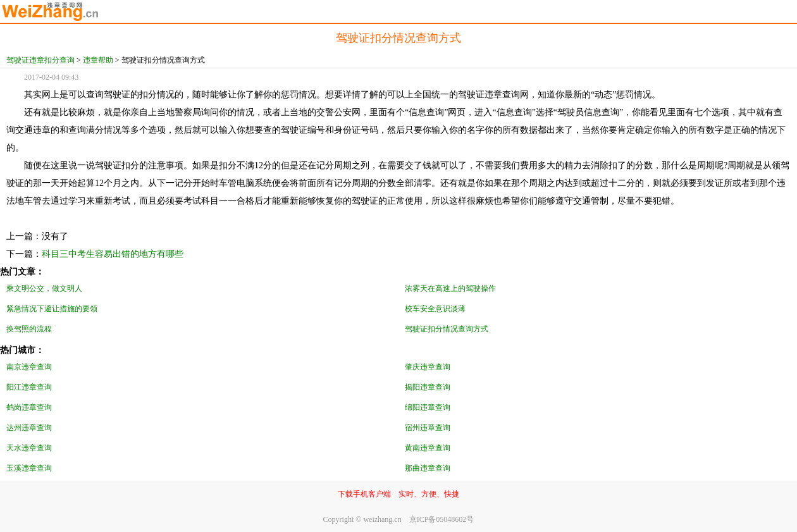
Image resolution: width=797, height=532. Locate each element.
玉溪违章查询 (29, 468)
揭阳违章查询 (428, 387)
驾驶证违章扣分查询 (40, 60)
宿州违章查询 (428, 428)
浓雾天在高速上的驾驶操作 (450, 288)
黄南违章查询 (428, 448)
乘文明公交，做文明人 (44, 288)
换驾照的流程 (29, 329)
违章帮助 (98, 60)
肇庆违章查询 (428, 367)
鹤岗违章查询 (29, 407)
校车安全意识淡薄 (435, 309)
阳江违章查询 (29, 387)
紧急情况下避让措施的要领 (52, 309)
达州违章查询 (29, 428)
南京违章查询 (29, 367)
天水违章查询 (29, 448)
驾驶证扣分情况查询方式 (447, 329)
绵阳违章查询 (428, 407)
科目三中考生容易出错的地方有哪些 (113, 254)
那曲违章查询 (428, 468)
